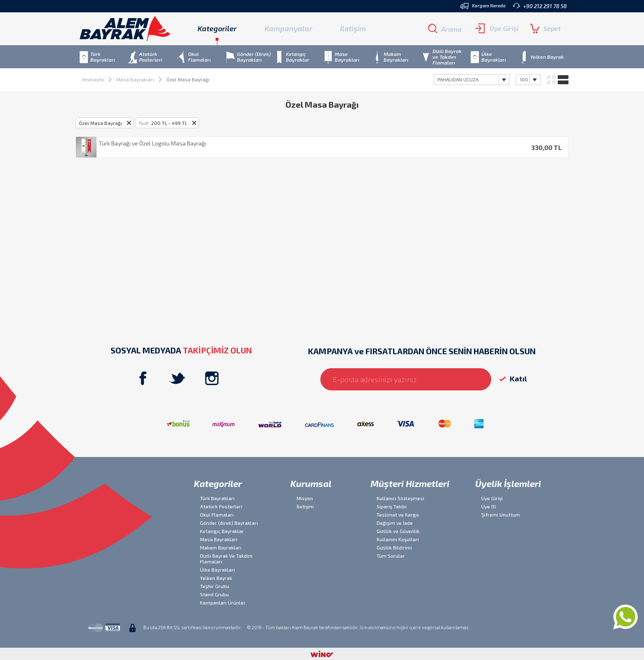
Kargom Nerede (483, 6)
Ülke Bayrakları (217, 570)
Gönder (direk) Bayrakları (229, 523)
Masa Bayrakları (135, 79)
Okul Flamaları (217, 515)
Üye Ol (489, 506)
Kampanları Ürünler (223, 602)
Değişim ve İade (395, 523)
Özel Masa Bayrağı (100, 123)
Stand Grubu (214, 594)
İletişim (353, 28)
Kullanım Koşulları (398, 539)
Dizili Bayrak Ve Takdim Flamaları (226, 558)
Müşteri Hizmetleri (410, 483)
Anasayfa (93, 79)
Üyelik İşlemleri (508, 483)
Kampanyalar (288, 28)
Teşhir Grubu (215, 586)
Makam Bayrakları (221, 547)
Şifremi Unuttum (501, 515)
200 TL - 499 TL (163, 123)
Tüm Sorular (391, 556)
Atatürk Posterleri (221, 506)
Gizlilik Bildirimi (394, 547)
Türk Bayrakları (217, 498)
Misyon (305, 498)
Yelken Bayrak (216, 578)
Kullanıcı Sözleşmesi (400, 498)
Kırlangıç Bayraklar (222, 531)
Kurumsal (311, 483)
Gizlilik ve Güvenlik (398, 531)
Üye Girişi (497, 28)
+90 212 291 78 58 (540, 6)
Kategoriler (218, 483)
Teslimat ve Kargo (398, 515)
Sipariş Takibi (392, 506)
